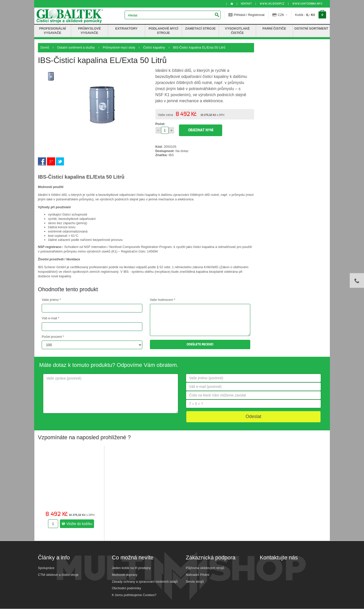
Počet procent (53, 337)
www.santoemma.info (307, 4)
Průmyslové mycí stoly (119, 47)
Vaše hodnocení (163, 300)
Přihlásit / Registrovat (246, 15)
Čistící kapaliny (154, 47)
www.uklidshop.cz (272, 4)
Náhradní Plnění (198, 575)
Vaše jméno (51, 300)
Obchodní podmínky (127, 588)
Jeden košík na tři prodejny (131, 568)
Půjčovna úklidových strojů (205, 568)
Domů (45, 47)
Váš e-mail (51, 318)
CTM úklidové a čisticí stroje (58, 575)
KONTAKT (246, 4)
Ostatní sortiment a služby (76, 47)
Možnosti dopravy (125, 575)
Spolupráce (46, 568)
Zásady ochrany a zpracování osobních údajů (145, 582)
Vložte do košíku (77, 524)
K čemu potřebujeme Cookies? (134, 595)
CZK (280, 15)
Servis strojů (195, 582)
